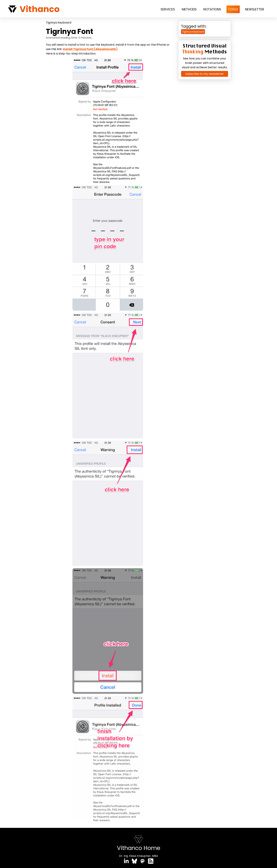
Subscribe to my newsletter (205, 74)
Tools (233, 9)
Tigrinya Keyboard (59, 23)
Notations (212, 9)
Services (168, 9)
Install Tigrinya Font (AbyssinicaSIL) (90, 49)
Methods (189, 9)
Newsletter (255, 9)
